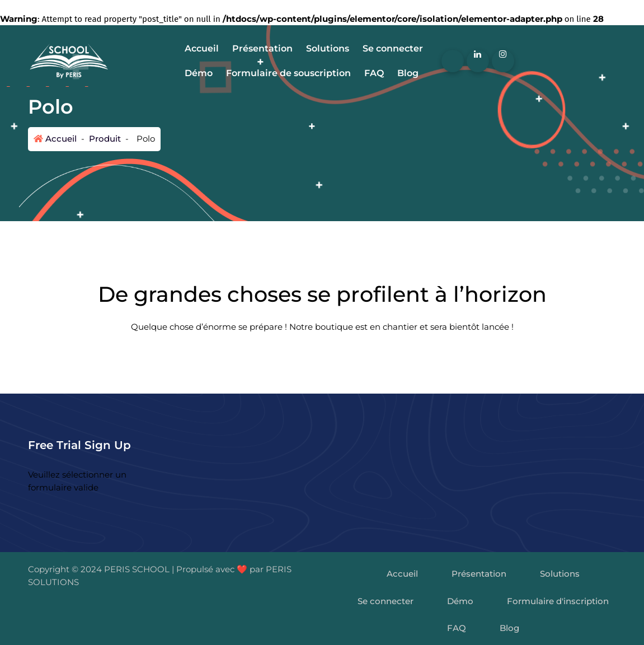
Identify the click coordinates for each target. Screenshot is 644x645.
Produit (104, 139)
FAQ (374, 73)
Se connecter (393, 48)
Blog (408, 73)
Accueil (202, 48)
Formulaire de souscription (288, 73)
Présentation (262, 48)
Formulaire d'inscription (558, 601)
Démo (199, 73)
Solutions (328, 48)
